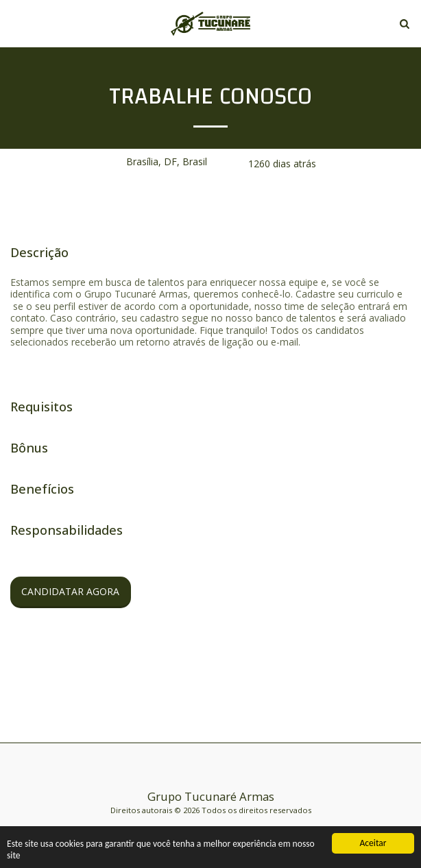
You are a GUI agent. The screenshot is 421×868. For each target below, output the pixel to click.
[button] (15, 23)
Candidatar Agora (70, 591)
